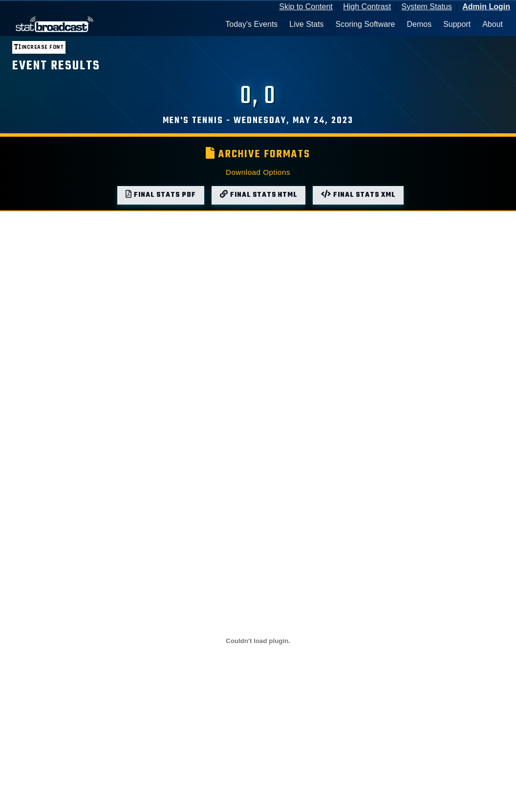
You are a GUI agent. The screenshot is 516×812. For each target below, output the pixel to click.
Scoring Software (365, 24)
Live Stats (306, 24)
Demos (419, 24)
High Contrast (367, 7)
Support (457, 24)
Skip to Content (306, 7)
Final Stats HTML (258, 195)
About (493, 24)
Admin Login (486, 7)
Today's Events (251, 24)
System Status (427, 7)
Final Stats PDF (161, 195)
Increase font (39, 47)
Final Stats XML (358, 195)
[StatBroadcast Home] (70, 24)
